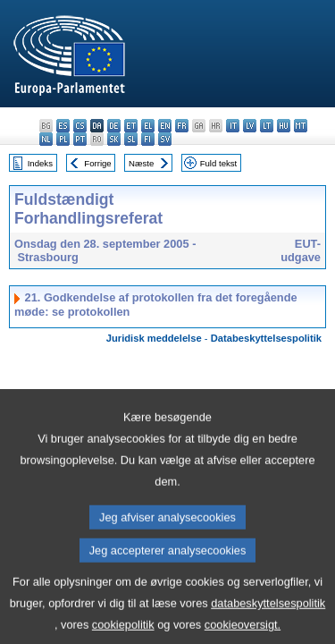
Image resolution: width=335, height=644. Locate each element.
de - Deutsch (114, 126)
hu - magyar (284, 126)
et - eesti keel (131, 126)
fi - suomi (148, 139)
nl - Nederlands (46, 139)
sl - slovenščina (131, 139)
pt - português (80, 139)
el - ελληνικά (148, 126)
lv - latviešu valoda (250, 126)
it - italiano (233, 126)
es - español (63, 126)
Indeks (40, 163)
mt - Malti (301, 126)
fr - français (182, 126)
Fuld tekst (219, 163)
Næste (141, 163)
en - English (165, 126)
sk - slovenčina (114, 139)
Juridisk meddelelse (154, 338)
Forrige (97, 163)
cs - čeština (80, 126)
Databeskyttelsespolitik (266, 338)
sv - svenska (165, 139)
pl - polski (63, 139)
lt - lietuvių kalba (267, 126)
